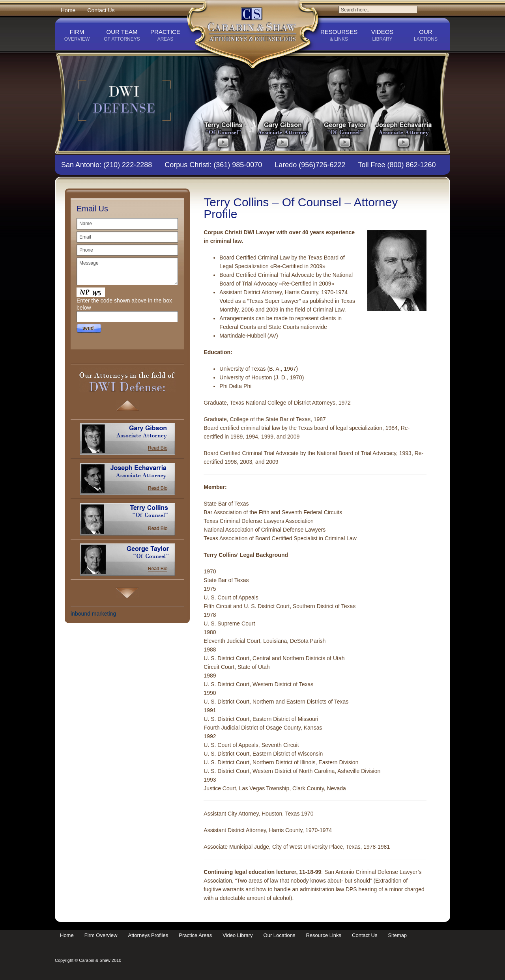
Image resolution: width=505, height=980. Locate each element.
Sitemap (397, 935)
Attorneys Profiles (148, 935)
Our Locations (280, 935)
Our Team (122, 35)
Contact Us (101, 10)
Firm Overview (101, 935)
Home (68, 10)
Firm (77, 35)
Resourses (339, 35)
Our (426, 35)
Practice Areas (195, 935)
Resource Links (324, 935)
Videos (382, 35)
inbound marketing (93, 614)
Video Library (238, 935)
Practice (165, 35)
